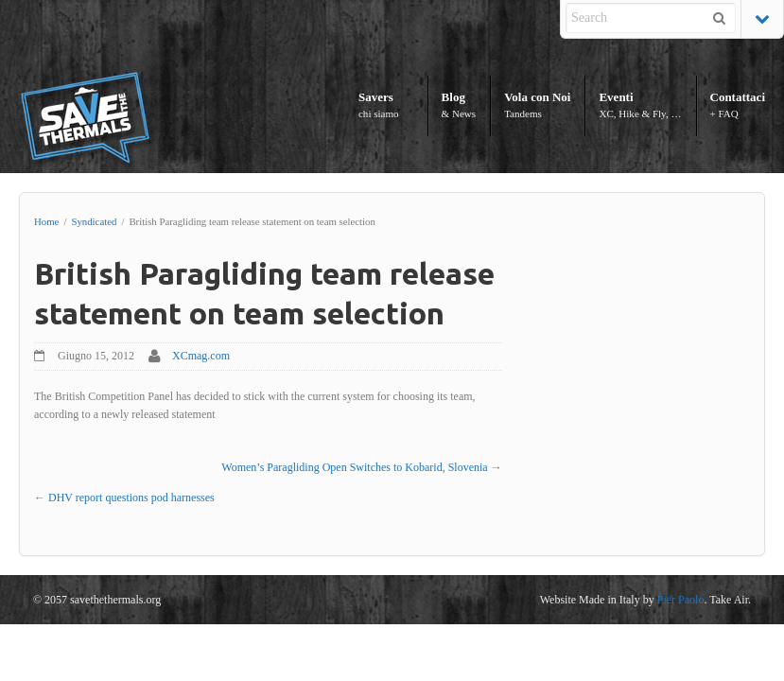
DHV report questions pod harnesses (131, 498)
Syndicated (94, 221)
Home (46, 221)
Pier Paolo (681, 600)
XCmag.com (201, 356)
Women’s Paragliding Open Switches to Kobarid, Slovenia (354, 467)
